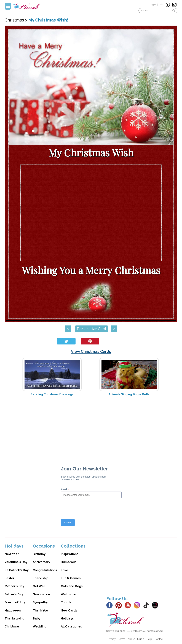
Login (153, 5)
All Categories (71, 626)
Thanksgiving (14, 618)
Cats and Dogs (72, 586)
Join (161, 5)
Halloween (13, 610)
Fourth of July (15, 602)
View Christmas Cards (91, 351)
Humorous (69, 562)
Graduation (41, 594)
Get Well (39, 586)
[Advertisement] (91, 427)
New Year (12, 554)
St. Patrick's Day (17, 570)
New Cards (69, 610)
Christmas (12, 626)
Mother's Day (14, 586)
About (131, 639)
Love (64, 570)
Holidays (67, 618)
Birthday (39, 554)
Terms (122, 639)
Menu (8, 6)
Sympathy (40, 602)
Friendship (41, 578)
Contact (159, 639)
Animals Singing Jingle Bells (129, 394)
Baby (37, 618)
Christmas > (16, 20)
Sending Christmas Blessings (52, 394)
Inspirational (70, 554)
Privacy (112, 639)
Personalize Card (91, 329)
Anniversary (41, 562)
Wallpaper (69, 594)
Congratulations (45, 570)
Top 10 (66, 602)
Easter (10, 578)
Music (141, 639)
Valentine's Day (16, 562)
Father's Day (14, 594)
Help (149, 639)
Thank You (40, 610)
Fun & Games (71, 578)
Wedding (40, 626)
